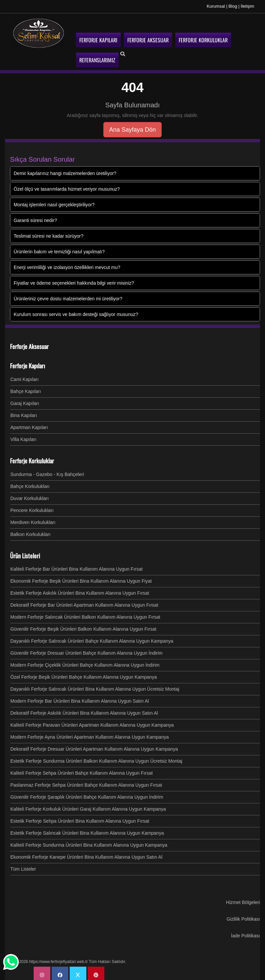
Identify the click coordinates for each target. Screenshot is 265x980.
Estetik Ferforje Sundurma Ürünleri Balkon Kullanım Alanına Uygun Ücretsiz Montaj (96, 758)
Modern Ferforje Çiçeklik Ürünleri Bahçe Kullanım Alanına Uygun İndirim (85, 662)
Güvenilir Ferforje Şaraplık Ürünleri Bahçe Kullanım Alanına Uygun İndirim (87, 794)
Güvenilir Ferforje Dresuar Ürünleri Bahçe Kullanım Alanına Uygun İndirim (86, 650)
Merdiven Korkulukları (33, 520)
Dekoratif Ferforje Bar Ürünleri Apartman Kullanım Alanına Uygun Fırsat (84, 602)
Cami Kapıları (24, 377)
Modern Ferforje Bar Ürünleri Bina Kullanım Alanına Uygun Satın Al (80, 698)
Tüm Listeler (23, 866)
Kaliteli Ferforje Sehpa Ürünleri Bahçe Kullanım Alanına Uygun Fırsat (81, 770)
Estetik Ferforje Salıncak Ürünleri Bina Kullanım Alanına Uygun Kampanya (87, 830)
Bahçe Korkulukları (30, 484)
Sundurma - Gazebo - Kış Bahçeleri (47, 472)
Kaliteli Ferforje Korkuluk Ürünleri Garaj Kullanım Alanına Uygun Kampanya (88, 806)
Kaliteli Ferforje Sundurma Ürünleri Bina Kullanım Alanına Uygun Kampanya (89, 842)
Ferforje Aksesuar (29, 344)
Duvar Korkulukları (29, 496)
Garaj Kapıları (25, 401)
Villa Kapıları (23, 437)
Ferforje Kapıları (27, 363)
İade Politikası (245, 933)
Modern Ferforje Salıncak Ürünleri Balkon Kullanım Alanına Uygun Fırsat (85, 614)
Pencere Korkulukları (32, 508)
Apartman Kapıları (29, 425)
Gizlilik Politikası (243, 916)
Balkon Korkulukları (30, 532)
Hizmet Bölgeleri (243, 900)
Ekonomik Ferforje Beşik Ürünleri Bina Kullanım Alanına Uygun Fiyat (81, 578)
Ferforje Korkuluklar (32, 458)
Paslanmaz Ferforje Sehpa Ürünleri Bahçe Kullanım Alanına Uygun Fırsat (86, 782)
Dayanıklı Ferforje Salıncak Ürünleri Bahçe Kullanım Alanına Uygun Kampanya (92, 638)
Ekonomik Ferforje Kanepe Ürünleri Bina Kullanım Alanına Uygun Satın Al (86, 854)
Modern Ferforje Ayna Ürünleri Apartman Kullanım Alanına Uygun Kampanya (89, 734)
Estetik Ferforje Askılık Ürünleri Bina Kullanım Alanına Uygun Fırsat (80, 590)
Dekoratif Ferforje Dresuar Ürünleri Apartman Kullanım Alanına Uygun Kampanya (94, 746)
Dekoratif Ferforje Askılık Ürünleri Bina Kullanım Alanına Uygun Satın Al (84, 710)
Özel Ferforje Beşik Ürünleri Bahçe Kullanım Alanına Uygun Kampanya (84, 674)
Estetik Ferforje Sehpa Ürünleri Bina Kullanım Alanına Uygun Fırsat (80, 818)
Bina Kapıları (24, 413)
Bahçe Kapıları (26, 389)
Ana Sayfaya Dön (132, 127)
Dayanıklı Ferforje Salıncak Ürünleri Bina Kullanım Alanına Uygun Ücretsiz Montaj (95, 686)
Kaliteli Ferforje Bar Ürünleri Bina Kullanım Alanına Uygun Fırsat (76, 566)
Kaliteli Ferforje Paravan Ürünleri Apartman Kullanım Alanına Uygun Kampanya (92, 722)
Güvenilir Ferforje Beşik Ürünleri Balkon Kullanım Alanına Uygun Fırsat (83, 626)
